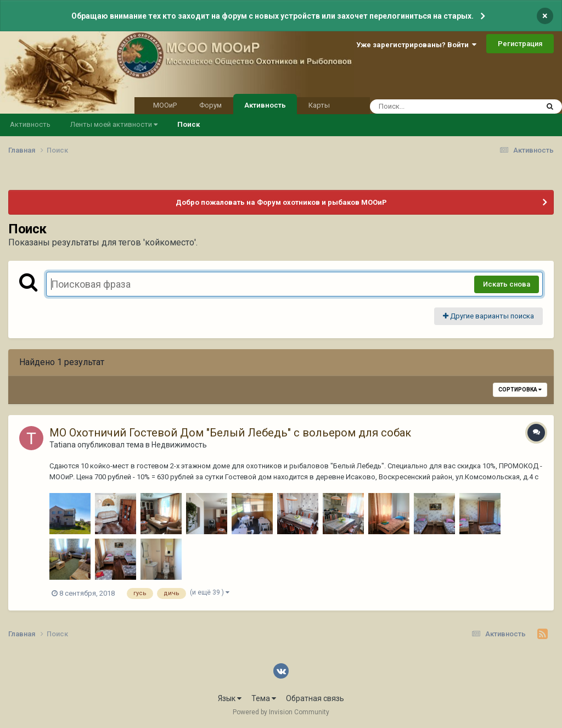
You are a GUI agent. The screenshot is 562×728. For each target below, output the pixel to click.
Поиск (189, 124)
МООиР (165, 105)
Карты (319, 105)
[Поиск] (433, 107)
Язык (230, 698)
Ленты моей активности (114, 124)
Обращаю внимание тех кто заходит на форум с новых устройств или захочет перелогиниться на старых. (272, 16)
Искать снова (507, 284)
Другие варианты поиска (488, 316)
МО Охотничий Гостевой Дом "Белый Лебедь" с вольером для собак (230, 433)
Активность (265, 104)
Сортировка (520, 390)
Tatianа (63, 445)
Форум (210, 105)
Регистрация (520, 44)
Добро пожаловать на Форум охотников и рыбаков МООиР (281, 202)
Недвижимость (179, 445)
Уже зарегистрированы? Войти (416, 45)
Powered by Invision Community (281, 712)
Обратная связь (315, 698)
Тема (264, 698)
